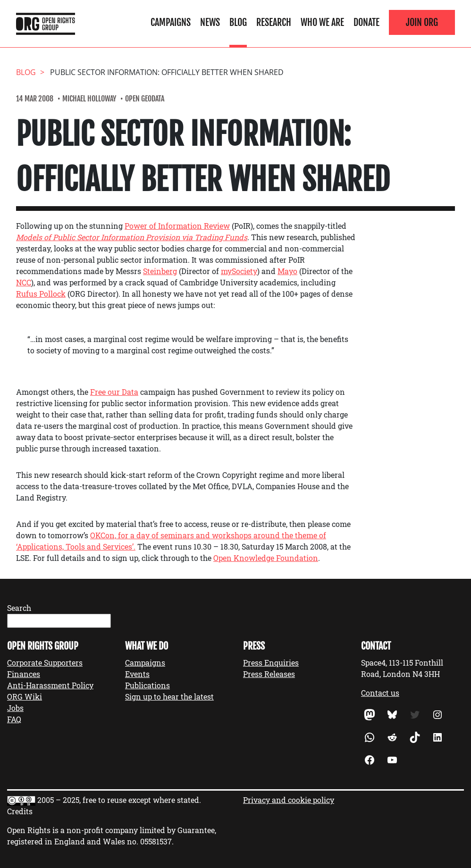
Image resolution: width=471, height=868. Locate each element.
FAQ (14, 719)
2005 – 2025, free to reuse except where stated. (119, 800)
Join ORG (422, 22)
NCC (24, 282)
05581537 (156, 841)
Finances (24, 674)
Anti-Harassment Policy (50, 685)
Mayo (287, 271)
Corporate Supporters (45, 663)
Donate (366, 22)
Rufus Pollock (41, 294)
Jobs (15, 708)
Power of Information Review (177, 226)
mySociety (239, 271)
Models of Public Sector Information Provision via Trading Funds (132, 237)
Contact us (380, 693)
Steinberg (160, 271)
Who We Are (322, 22)
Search (19, 608)
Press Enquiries (271, 663)
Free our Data (114, 392)
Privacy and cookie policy (289, 800)
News (210, 22)
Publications (147, 685)
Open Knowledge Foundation (266, 558)
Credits (20, 811)
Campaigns (171, 22)
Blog (238, 22)
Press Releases (269, 674)
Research (274, 22)
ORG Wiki (25, 697)
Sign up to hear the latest (169, 697)
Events (137, 674)
